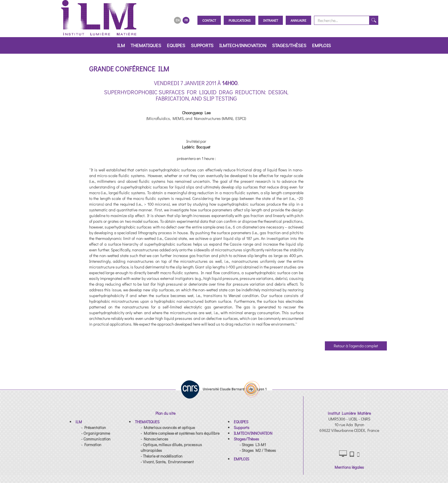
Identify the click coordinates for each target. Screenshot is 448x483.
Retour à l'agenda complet (356, 346)
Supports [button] (202, 45)
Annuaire (298, 20)
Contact (209, 20)
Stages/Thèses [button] (289, 45)
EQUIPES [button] (176, 45)
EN (178, 20)
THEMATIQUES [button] (146, 45)
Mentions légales (349, 467)
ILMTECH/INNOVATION (243, 45)
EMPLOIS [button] (321, 45)
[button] (79, 422)
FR (186, 20)
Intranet (271, 20)
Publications (240, 20)
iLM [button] (121, 45)
